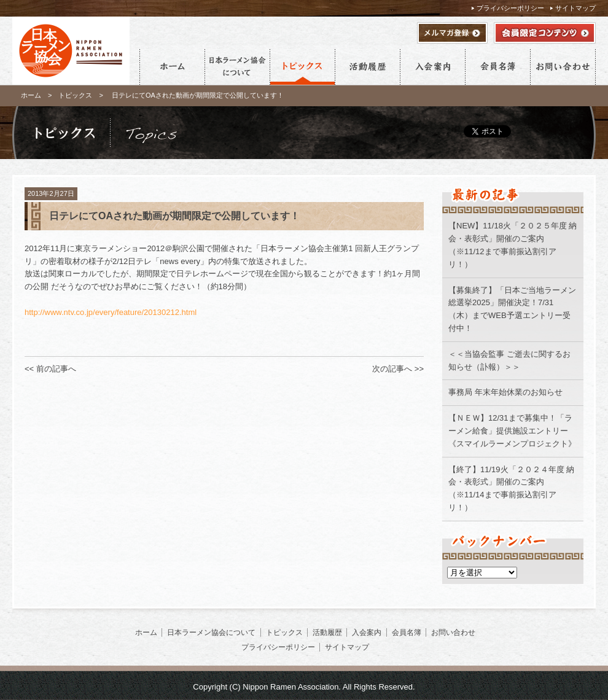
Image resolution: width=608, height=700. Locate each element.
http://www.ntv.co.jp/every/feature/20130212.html (111, 312)
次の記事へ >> (398, 369)
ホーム (172, 67)
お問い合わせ (563, 67)
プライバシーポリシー (510, 8)
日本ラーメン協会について (237, 67)
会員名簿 (497, 67)
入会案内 (432, 67)
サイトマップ (575, 8)
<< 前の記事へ (50, 369)
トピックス (302, 67)
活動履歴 (367, 67)
